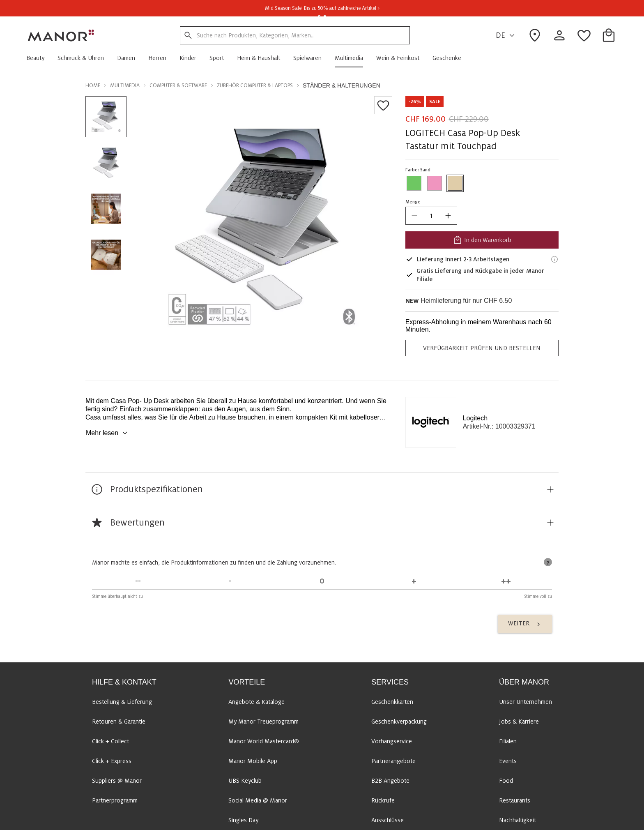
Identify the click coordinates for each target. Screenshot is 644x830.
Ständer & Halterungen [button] (342, 85)
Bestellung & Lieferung (122, 702)
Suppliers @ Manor (117, 781)
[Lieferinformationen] (554, 259)
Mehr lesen (108, 433)
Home (93, 85)
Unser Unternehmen (526, 702)
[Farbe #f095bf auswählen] (435, 183)
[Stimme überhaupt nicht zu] (138, 581)
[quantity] (431, 216)
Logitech (475, 418)
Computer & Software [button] (178, 85)
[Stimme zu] (414, 581)
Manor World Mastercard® (264, 741)
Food (506, 781)
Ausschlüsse (388, 820)
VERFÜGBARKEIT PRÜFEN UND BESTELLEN (482, 348)
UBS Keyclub (245, 781)
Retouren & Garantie (119, 722)
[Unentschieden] (322, 581)
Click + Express (112, 761)
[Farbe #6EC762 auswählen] (414, 183)
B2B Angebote (390, 781)
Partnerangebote (393, 761)
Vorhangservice (392, 741)
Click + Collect (110, 741)
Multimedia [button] (125, 85)
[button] (39, 58)
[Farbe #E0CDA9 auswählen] (455, 183)
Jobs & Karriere (519, 722)
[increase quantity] (448, 216)
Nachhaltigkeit (517, 820)
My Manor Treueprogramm (263, 722)
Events (508, 761)
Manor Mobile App (253, 761)
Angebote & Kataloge (256, 702)
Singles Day (243, 820)
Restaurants (515, 800)
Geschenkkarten (392, 702)
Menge (413, 202)
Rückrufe (383, 800)
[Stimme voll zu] (506, 581)
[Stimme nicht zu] (230, 581)
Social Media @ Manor (258, 800)
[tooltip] (548, 562)
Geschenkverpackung (399, 722)
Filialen (508, 741)
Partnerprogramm (115, 800)
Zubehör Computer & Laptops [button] (255, 85)
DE (506, 36)
